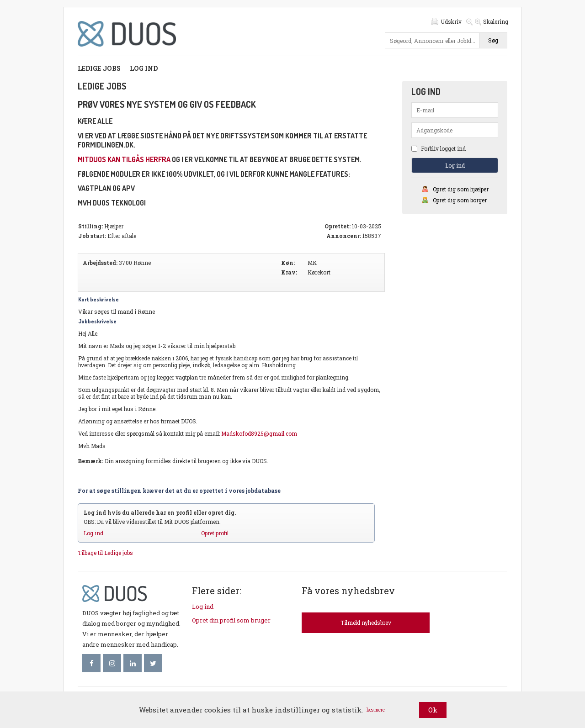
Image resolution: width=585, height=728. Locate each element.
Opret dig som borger (460, 200)
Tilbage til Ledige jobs (105, 553)
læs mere (376, 710)
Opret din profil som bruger (231, 620)
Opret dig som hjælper (461, 189)
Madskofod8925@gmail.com (259, 433)
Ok (433, 710)
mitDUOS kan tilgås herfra (124, 159)
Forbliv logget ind (439, 148)
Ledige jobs (99, 68)
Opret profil (215, 533)
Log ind (144, 68)
